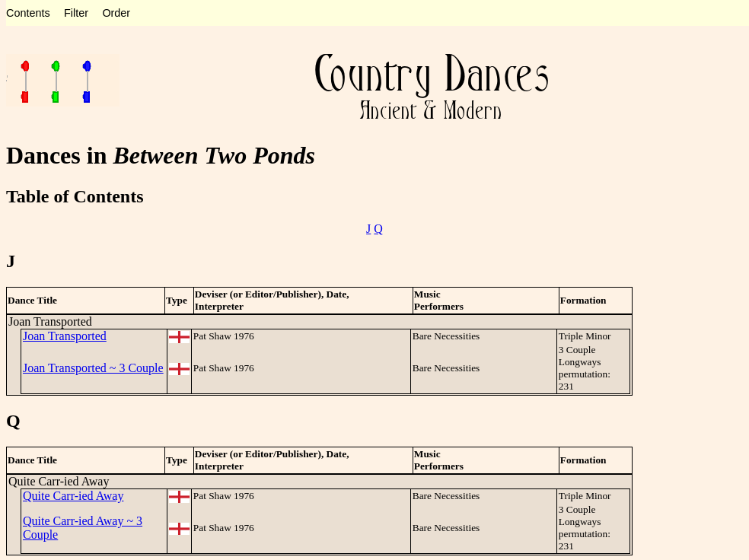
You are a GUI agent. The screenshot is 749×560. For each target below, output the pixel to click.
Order (116, 13)
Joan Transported (65, 336)
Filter (76, 13)
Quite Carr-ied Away (73, 496)
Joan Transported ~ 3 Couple (93, 368)
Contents (28, 13)
